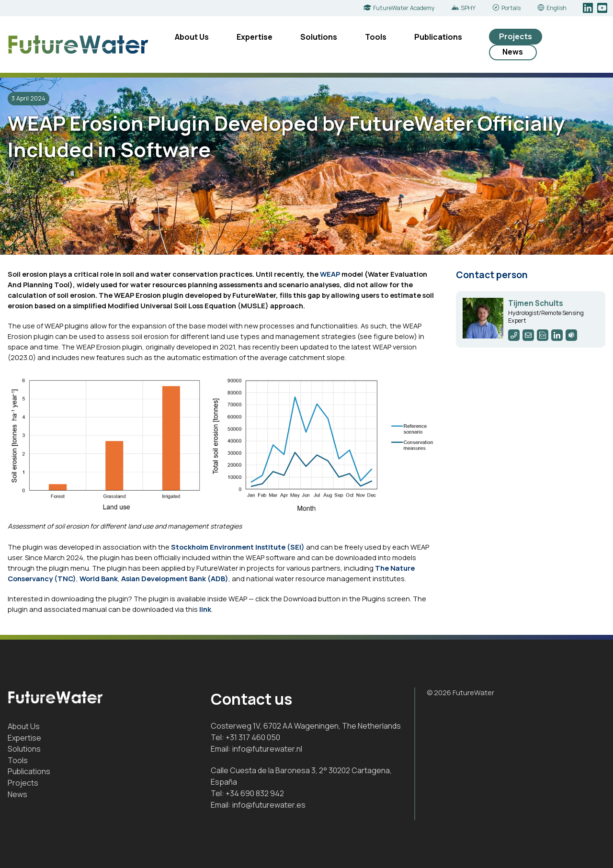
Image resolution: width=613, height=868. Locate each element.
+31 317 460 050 (253, 737)
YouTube (603, 8)
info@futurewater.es (269, 805)
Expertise (255, 37)
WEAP (330, 274)
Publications (438, 37)
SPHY (468, 8)
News (513, 52)
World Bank (99, 578)
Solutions (319, 37)
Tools (376, 37)
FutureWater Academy (404, 8)
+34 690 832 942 (255, 793)
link (205, 609)
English (556, 8)
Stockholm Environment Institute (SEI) (238, 547)
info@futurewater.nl (267, 749)
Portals (511, 8)
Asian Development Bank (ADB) (175, 578)
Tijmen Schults (536, 303)
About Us (192, 37)
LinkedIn (589, 8)
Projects (516, 36)
